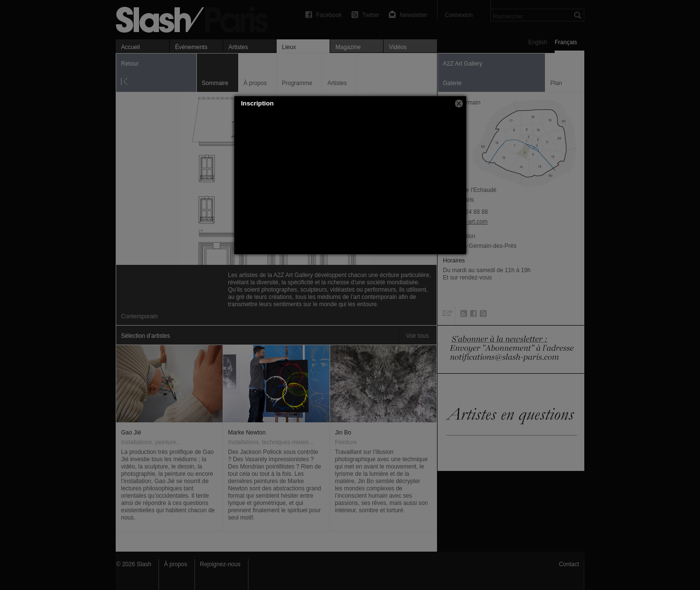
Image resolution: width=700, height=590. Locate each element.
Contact (569, 564)
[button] (459, 104)
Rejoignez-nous (220, 564)
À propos (175, 564)
